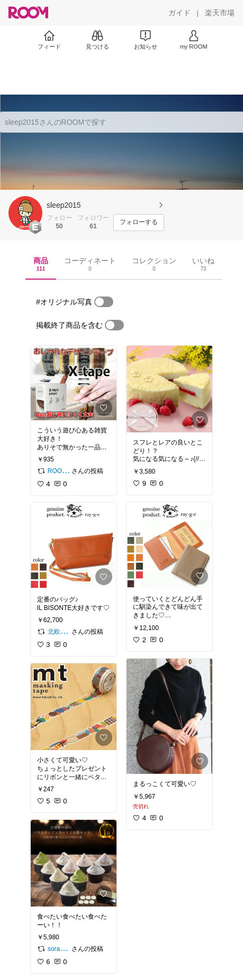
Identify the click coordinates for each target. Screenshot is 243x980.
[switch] (104, 302)
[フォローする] (139, 223)
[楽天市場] (220, 13)
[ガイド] (179, 13)
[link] (74, 383)
